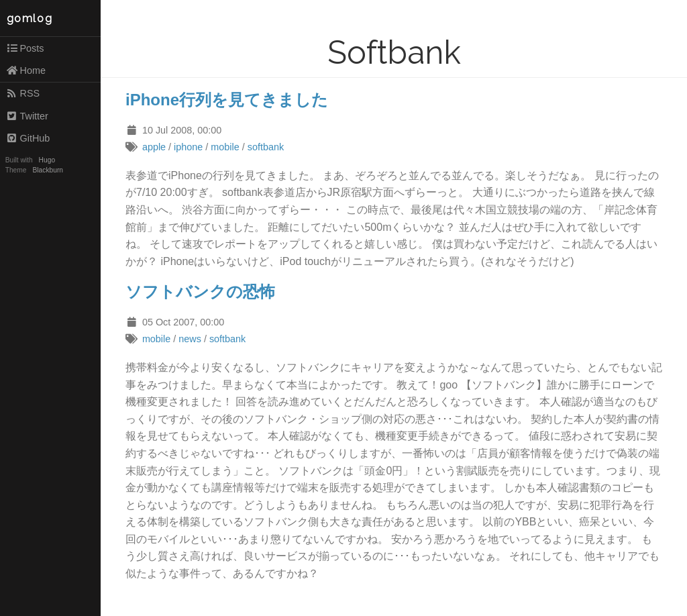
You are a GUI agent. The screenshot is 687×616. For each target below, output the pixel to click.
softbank (266, 147)
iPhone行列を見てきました (227, 100)
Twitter (27, 116)
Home (26, 70)
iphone (188, 147)
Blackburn (48, 170)
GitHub (28, 138)
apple (154, 147)
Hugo (47, 160)
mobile (225, 147)
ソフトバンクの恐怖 (200, 292)
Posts (25, 48)
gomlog (30, 18)
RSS (23, 93)
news (190, 339)
